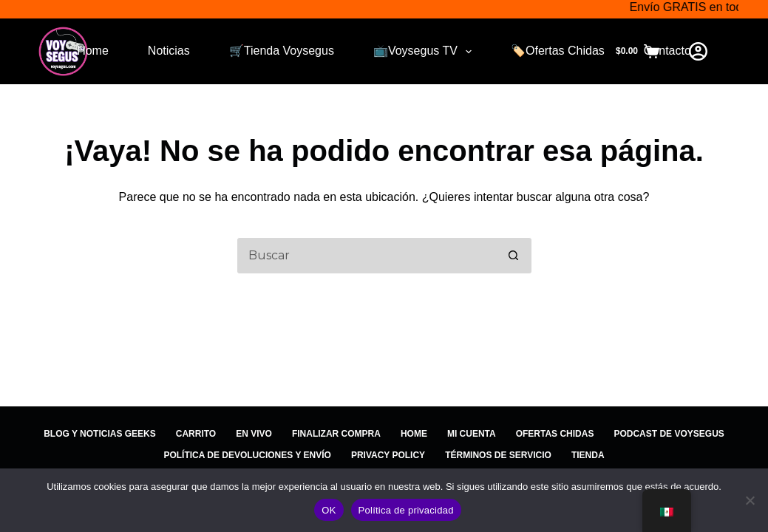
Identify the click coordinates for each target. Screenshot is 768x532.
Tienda (588, 455)
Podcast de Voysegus (669, 434)
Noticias (169, 51)
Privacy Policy (388, 455)
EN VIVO (254, 434)
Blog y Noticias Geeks (100, 434)
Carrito (196, 434)
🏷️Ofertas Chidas (558, 51)
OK (329, 510)
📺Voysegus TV (425, 52)
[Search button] (514, 256)
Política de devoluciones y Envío (247, 455)
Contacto (667, 51)
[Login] (698, 51)
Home (93, 51)
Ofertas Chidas (555, 434)
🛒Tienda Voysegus (282, 51)
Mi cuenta (472, 434)
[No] (750, 500)
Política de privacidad (406, 510)
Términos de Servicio (498, 455)
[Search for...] (366, 256)
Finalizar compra (336, 434)
